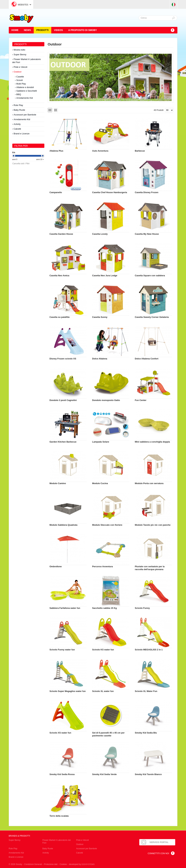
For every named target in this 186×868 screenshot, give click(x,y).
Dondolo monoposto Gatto (106, 400)
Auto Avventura (100, 151)
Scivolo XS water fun (60, 733)
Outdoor (18, 72)
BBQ (19, 94)
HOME (15, 30)
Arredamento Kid (25, 98)
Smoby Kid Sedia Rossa (62, 774)
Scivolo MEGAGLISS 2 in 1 (149, 650)
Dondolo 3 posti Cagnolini (63, 400)
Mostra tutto (19, 50)
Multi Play (21, 84)
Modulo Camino (58, 483)
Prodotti (42, 30)
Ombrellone (56, 566)
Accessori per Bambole (25, 115)
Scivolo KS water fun (103, 650)
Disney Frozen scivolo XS (63, 359)
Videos (58, 30)
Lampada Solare (101, 442)
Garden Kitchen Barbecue (63, 442)
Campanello (56, 192)
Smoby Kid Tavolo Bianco (148, 774)
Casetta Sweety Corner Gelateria (152, 317)
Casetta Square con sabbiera (150, 276)
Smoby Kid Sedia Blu (146, 733)
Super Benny (20, 54)
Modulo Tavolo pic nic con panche (153, 525)
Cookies (63, 864)
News (27, 30)
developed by (82, 864)
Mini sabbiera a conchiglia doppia (152, 442)
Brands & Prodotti (19, 836)
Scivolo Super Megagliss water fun (68, 691)
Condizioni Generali (33, 864)
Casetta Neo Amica (59, 276)
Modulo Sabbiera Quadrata (63, 525)
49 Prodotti (159, 110)
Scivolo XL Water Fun (146, 691)
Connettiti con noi (158, 853)
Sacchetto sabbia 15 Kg (105, 608)
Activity (17, 124)
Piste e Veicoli (20, 67)
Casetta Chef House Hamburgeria (110, 192)
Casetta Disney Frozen (147, 192)
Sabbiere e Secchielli (27, 91)
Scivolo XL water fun (103, 691)
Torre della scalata (59, 816)
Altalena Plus (56, 151)
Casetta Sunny (100, 317)
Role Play (18, 105)
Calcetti (17, 129)
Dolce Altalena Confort (147, 359)
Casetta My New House (147, 234)
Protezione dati (51, 864)
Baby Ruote (19, 110)
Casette (20, 77)
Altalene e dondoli (25, 87)
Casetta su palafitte (60, 317)
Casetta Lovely (100, 234)
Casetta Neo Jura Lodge (105, 276)
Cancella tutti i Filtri (21, 164)
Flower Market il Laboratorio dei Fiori (27, 61)
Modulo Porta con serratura (149, 483)
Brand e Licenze (22, 134)
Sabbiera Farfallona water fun (65, 608)
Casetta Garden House (61, 234)
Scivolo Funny (142, 608)
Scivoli (20, 80)
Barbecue (140, 151)
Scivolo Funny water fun (62, 650)
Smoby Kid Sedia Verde (104, 774)
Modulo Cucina (100, 483)
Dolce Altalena (100, 359)
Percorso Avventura (103, 566)
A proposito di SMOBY (83, 30)
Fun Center (141, 400)
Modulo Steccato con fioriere (107, 525)
